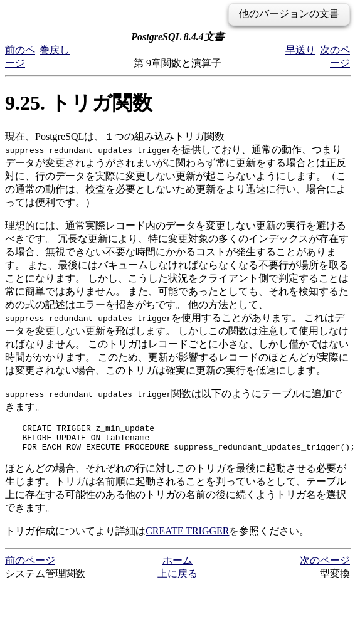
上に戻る (177, 579)
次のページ (325, 566)
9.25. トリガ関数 (79, 103)
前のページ (30, 566)
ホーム (177, 566)
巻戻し (55, 50)
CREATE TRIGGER (187, 536)
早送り (300, 50)
